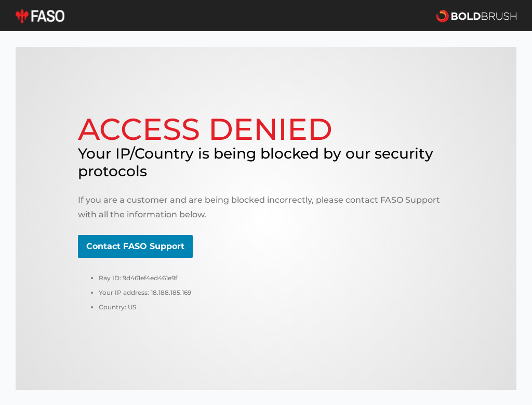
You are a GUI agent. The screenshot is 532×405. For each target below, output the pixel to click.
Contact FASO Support (135, 246)
